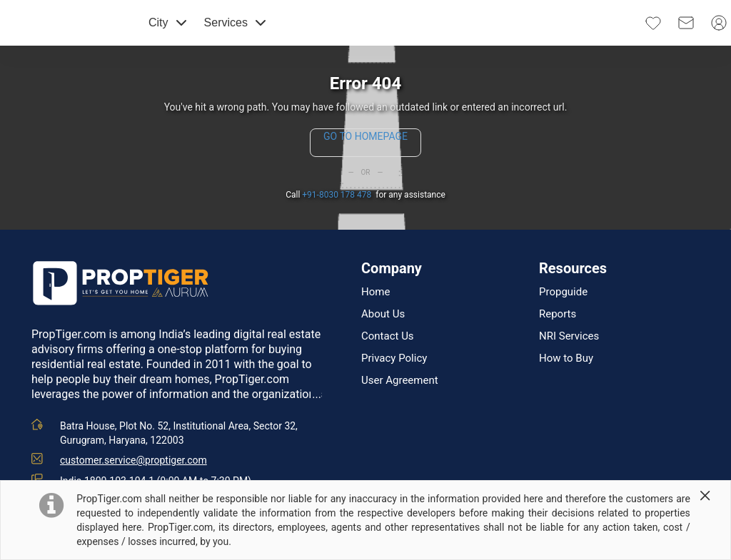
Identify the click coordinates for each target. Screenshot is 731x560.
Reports (558, 314)
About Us (383, 314)
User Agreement (400, 381)
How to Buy (566, 358)
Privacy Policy (394, 358)
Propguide (563, 292)
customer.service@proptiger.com (133, 460)
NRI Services (569, 336)
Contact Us (388, 336)
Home (375, 292)
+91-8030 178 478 (337, 195)
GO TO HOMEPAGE (365, 136)
